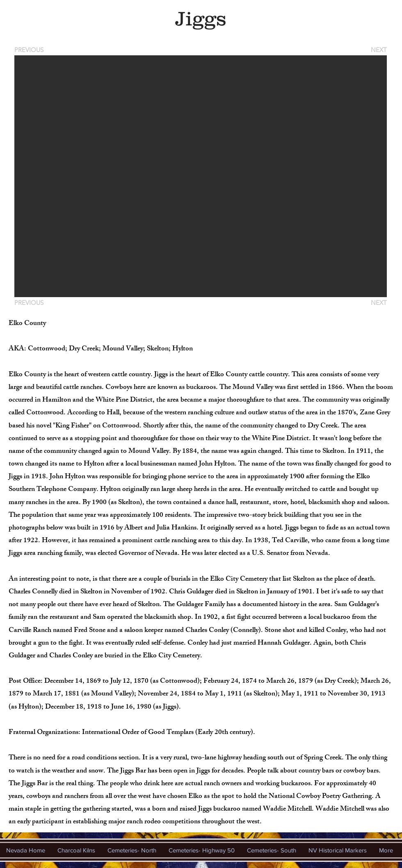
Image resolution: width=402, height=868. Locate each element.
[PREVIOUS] (30, 50)
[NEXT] (378, 50)
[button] (201, 176)
